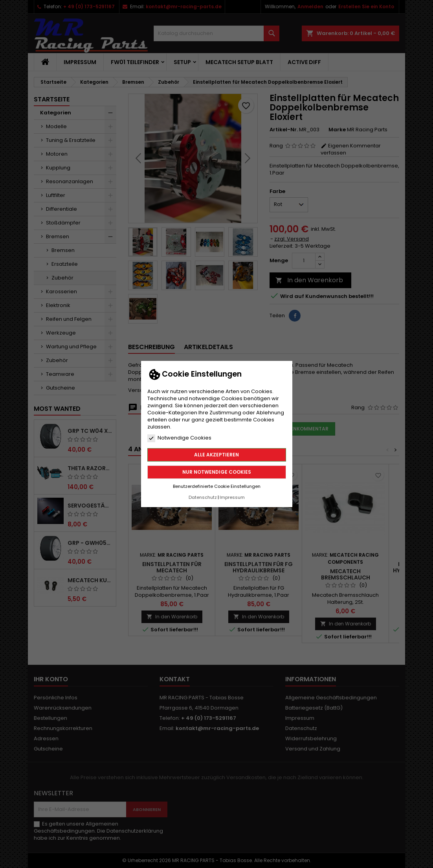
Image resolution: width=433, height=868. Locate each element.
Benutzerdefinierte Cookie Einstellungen (217, 486)
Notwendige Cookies (179, 438)
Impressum (232, 497)
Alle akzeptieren (216, 455)
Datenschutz (203, 497)
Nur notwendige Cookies (217, 472)
